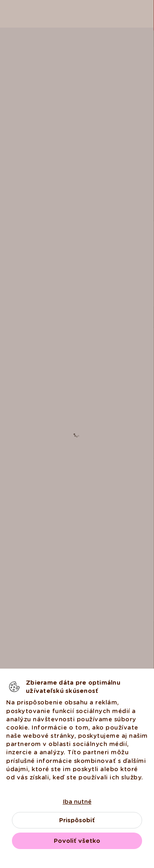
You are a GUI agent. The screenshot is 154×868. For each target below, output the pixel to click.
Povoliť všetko (77, 841)
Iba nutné (77, 802)
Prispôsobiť (77, 820)
